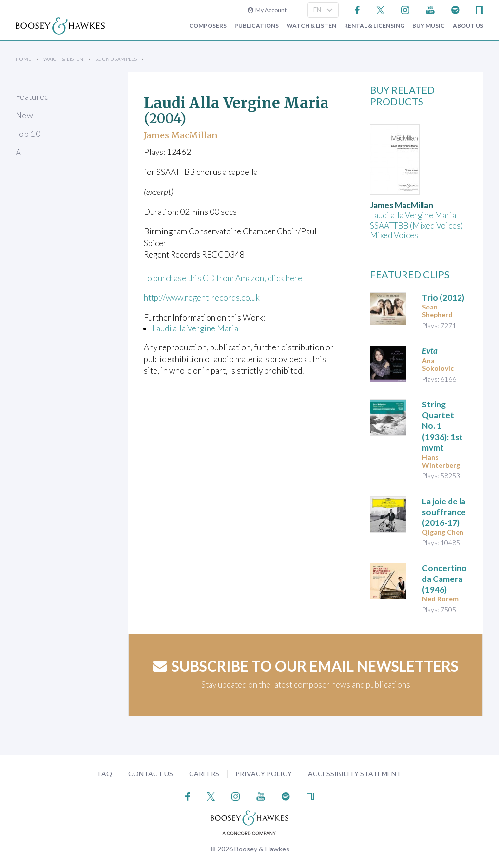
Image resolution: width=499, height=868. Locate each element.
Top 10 (28, 134)
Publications (257, 26)
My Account (267, 10)
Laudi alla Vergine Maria (195, 328)
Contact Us (151, 774)
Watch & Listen (311, 26)
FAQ (105, 774)
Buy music (429, 26)
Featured (32, 97)
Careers (204, 774)
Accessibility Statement (355, 774)
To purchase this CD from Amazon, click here (223, 278)
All (21, 152)
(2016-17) (444, 512)
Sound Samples (116, 59)
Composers (208, 26)
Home (24, 59)
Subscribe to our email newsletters (306, 666)
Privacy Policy (264, 774)
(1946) (444, 579)
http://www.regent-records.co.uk (202, 298)
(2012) (443, 298)
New (24, 115)
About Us (468, 26)
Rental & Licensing (374, 26)
